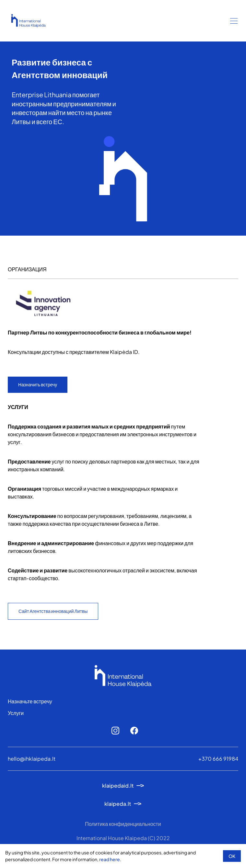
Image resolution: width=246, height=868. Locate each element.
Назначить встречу (38, 384)
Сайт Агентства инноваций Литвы (53, 611)
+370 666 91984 (218, 759)
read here (110, 859)
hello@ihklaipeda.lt (32, 759)
